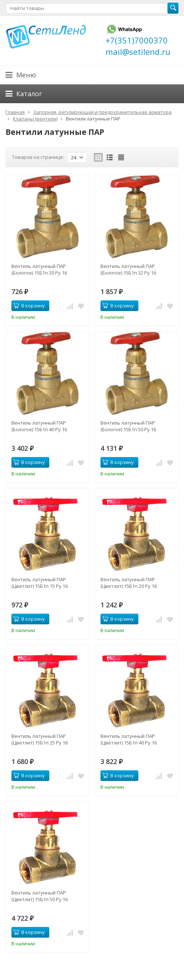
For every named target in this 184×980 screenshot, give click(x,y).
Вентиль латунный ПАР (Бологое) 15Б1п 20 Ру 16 (39, 269)
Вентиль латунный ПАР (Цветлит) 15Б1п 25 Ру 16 (40, 739)
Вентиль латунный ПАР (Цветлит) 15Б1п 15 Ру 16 (40, 583)
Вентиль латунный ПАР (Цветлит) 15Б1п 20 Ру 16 (129, 583)
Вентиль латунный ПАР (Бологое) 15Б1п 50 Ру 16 (128, 426)
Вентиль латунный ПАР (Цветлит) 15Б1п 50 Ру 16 (40, 896)
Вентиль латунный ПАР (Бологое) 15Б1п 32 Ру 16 (128, 269)
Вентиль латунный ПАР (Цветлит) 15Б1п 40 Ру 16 (129, 739)
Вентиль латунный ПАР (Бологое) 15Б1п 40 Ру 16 (39, 426)
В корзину (29, 306)
